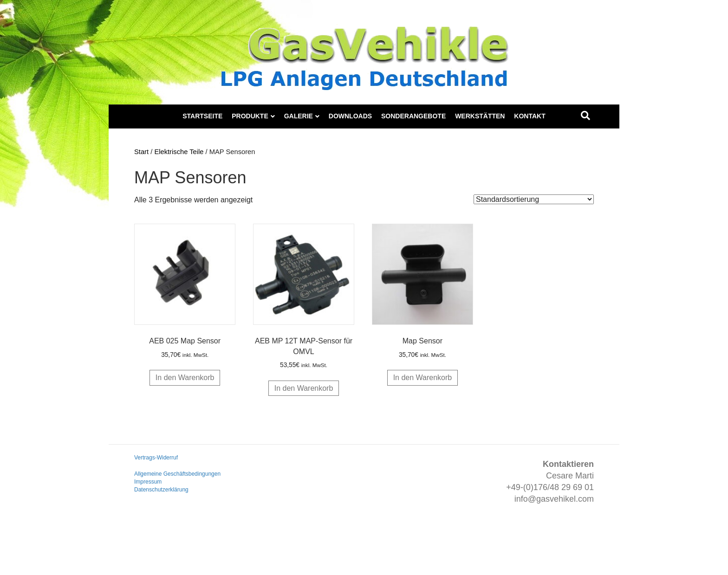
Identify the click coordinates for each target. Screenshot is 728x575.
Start (141, 152)
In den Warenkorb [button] (185, 378)
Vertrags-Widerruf (156, 458)
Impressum (148, 482)
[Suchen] (585, 116)
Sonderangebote (413, 116)
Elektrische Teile (179, 152)
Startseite (202, 116)
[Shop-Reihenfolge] (534, 199)
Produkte (250, 116)
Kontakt (530, 116)
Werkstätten (480, 116)
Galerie (299, 116)
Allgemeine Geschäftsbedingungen (177, 474)
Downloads (350, 116)
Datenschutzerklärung (161, 490)
